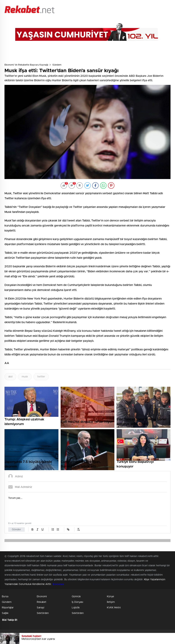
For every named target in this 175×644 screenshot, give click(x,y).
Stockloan (58, 584)
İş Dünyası (77, 602)
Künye (110, 597)
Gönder (16, 530)
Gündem (57, 65)
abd (10, 377)
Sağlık (5, 613)
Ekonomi (42, 597)
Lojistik (76, 608)
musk (25, 377)
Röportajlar (8, 608)
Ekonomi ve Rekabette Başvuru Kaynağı (26, 65)
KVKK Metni (114, 608)
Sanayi (41, 608)
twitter (41, 377)
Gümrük (76, 597)
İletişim (111, 602)
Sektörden (43, 613)
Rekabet (42, 602)
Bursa (5, 597)
